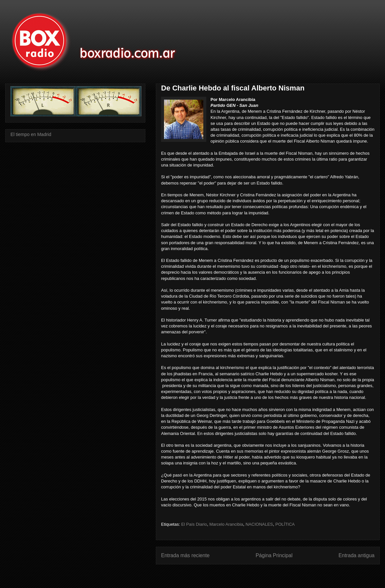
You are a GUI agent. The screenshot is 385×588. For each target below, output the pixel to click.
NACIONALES (259, 524)
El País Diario (194, 524)
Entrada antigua (357, 555)
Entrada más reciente (185, 555)
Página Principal (274, 555)
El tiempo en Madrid (31, 134)
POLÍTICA (285, 524)
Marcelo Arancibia (226, 524)
